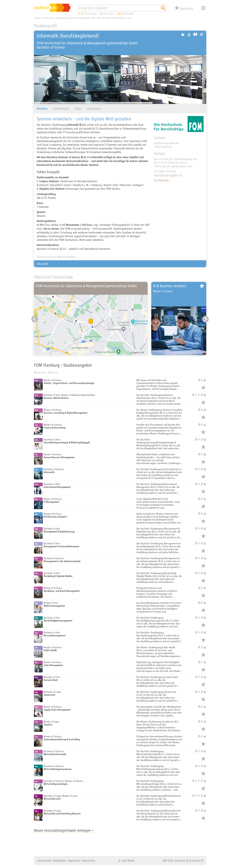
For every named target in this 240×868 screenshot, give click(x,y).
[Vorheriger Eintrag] (35, 319)
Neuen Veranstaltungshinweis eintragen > (64, 830)
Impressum (74, 860)
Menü (203, 8)
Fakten (78, 109)
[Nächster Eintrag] (206, 319)
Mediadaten (60, 860)
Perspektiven (94, 109)
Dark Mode (128, 860)
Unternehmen (44, 860)
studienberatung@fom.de (168, 175)
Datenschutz (88, 860)
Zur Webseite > (162, 180)
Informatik (42, 264)
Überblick (42, 109)
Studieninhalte (61, 109)
